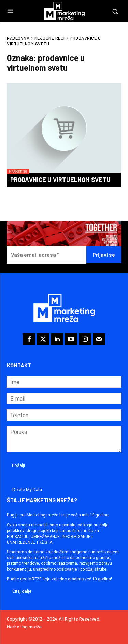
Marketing (18, 171)
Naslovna (18, 38)
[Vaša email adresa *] (47, 255)
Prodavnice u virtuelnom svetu (60, 180)
